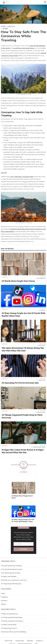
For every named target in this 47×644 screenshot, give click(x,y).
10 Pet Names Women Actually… (11, 573)
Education (4, 601)
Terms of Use (8, 641)
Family (3, 593)
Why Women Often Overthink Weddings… (14, 632)
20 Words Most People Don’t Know (18, 281)
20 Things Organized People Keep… (12, 617)
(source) (4, 173)
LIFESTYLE (11, 26)
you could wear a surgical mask (22, 177)
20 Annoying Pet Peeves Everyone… (12, 569)
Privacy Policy (20, 641)
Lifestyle (3, 604)
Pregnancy (4, 597)
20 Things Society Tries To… (9, 628)
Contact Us (39, 641)
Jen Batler (5, 28)
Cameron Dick (42, 345)
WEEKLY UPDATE (23, 528)
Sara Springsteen (41, 278)
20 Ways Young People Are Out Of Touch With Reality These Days (23, 522)
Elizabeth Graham (41, 412)
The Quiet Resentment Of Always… (12, 566)
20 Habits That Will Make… (9, 577)
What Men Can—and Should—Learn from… (14, 580)
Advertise (30, 641)
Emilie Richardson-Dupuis (39, 447)
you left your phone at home (24, 48)
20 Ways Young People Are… (10, 614)
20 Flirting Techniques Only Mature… (12, 621)
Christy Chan (42, 380)
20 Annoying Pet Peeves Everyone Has (20, 383)
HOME (3, 26)
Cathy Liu (43, 310)
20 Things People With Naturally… (11, 584)
